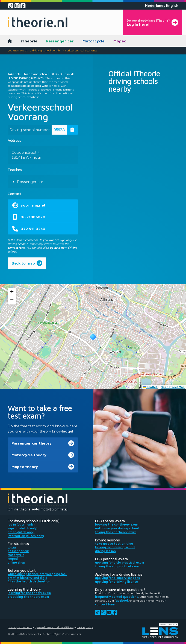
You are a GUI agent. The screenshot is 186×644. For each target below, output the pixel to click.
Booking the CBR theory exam (117, 524)
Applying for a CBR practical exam (119, 562)
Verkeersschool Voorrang (81, 50)
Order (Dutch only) (21, 532)
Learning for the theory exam (29, 593)
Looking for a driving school (115, 547)
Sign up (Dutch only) (23, 528)
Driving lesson (105, 551)
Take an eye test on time (114, 544)
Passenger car (60, 41)
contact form (16, 248)
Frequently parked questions (117, 597)
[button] (93, 337)
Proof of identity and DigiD (27, 578)
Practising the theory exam (28, 597)
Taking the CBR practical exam (117, 566)
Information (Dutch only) (26, 536)
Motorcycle (94, 41)
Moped (120, 41)
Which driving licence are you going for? (37, 574)
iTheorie (29, 41)
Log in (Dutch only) (21, 524)
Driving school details (46, 50)
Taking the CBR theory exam (116, 532)
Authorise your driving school (117, 528)
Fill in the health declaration (29, 581)
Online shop (16, 562)
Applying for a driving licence (116, 582)
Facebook (122, 601)
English (172, 6)
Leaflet (150, 387)
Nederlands (155, 6)
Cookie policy (85, 627)
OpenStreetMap (173, 387)
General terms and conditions (54, 627)
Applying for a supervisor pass (117, 578)
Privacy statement (20, 627)
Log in (12, 547)
